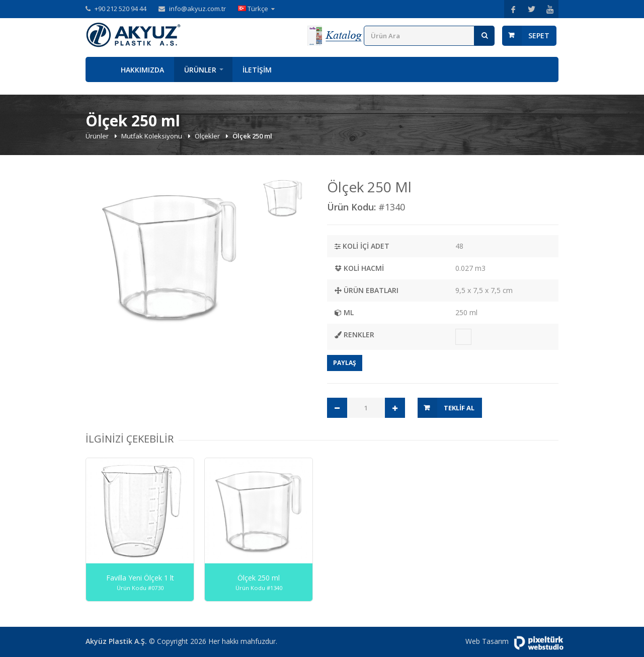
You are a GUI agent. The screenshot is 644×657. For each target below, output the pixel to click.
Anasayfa (98, 69)
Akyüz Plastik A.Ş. (116, 641)
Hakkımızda (142, 70)
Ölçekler (208, 136)
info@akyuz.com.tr (197, 9)
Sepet (539, 35)
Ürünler (200, 70)
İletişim (257, 70)
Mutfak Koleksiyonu (152, 136)
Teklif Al (459, 408)
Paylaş (345, 363)
